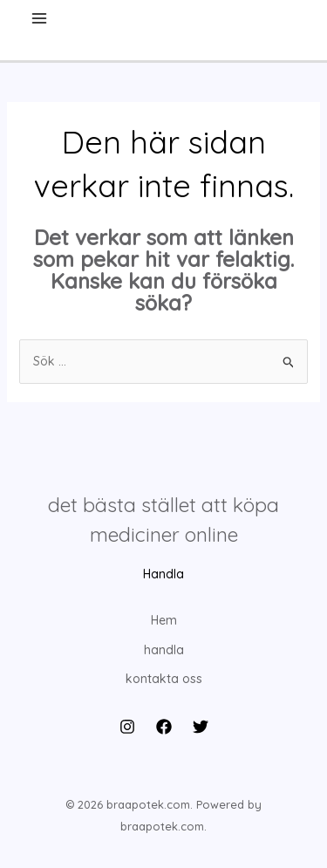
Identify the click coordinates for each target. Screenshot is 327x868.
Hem (164, 620)
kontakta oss (164, 679)
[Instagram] (127, 727)
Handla (163, 574)
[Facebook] (164, 727)
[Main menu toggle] (39, 18)
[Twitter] (201, 727)
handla (164, 650)
